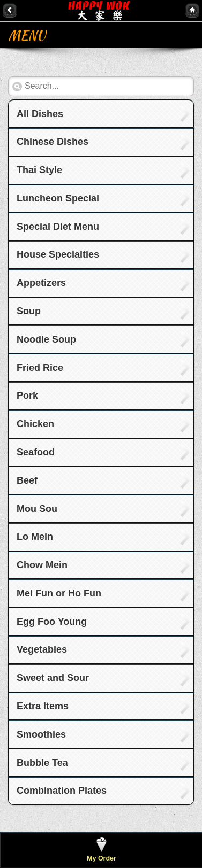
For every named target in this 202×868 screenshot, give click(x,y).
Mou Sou (37, 509)
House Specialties (58, 254)
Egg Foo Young (52, 622)
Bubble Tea (42, 763)
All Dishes (40, 114)
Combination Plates (62, 790)
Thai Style (39, 170)
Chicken (35, 424)
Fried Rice (40, 368)
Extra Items (43, 706)
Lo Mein (35, 537)
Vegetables (42, 649)
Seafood (36, 452)
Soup (29, 311)
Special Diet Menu (58, 227)
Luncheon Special (58, 198)
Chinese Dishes (53, 142)
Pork (27, 396)
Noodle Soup (46, 339)
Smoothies (41, 734)
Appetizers (41, 283)
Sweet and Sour (53, 678)
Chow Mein (42, 565)
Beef (27, 480)
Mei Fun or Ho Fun (59, 593)
